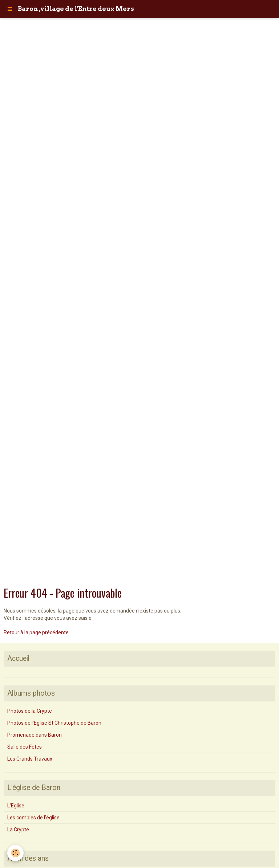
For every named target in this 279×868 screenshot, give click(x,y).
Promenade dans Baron (35, 735)
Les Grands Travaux (30, 759)
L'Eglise (16, 806)
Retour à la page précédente (36, 632)
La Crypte (18, 830)
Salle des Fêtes (25, 747)
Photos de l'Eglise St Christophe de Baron (54, 723)
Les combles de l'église (33, 818)
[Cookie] (15, 853)
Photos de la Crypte (30, 711)
